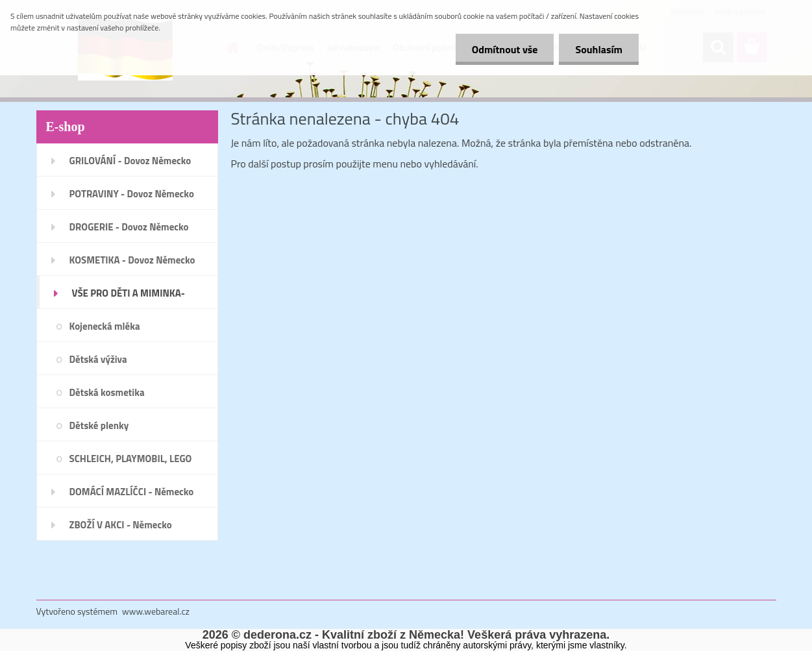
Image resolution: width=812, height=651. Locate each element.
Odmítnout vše (505, 49)
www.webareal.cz (156, 611)
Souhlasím (599, 49)
